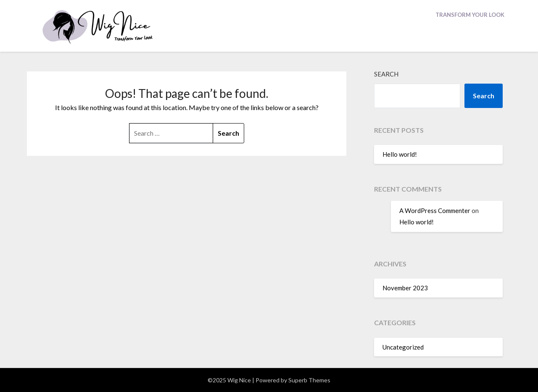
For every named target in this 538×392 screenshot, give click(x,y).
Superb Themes (309, 380)
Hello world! (400, 154)
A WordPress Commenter (435, 210)
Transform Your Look (470, 15)
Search (386, 74)
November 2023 (405, 288)
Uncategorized (403, 347)
